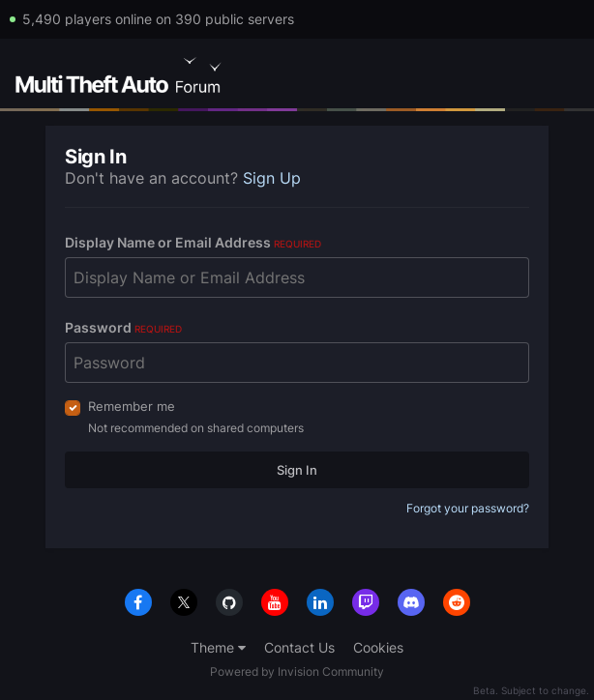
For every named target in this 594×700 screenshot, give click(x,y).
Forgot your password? (468, 508)
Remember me (132, 406)
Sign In (297, 470)
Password (123, 327)
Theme (218, 647)
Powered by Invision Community (297, 671)
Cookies (378, 647)
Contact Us (299, 647)
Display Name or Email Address (193, 242)
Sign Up (272, 178)
